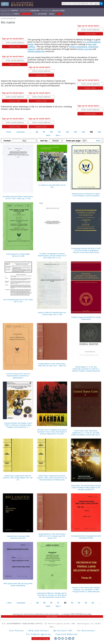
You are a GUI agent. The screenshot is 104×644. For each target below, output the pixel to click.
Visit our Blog (41, 639)
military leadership (36, 51)
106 (99, 132)
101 (59, 132)
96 (93, 603)
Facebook (56, 638)
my (41, 14)
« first (8, 132)
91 (58, 603)
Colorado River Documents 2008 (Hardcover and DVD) (18, 537)
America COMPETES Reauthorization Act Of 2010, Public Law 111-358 (52, 314)
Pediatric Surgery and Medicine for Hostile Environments (86, 318)
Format (7, 141)
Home (3, 18)
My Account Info (63, 631)
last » (58, 135)
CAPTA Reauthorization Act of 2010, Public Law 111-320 (18, 301)
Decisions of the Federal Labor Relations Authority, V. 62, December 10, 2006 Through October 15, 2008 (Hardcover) (86, 590)
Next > (99, 141)
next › (48, 135)
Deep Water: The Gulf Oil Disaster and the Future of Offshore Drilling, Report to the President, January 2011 (86, 488)
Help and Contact (39, 631)
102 (67, 132)
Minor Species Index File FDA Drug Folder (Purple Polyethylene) (18, 584)
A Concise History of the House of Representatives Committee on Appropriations (18, 376)
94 (79, 603)
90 (51, 603)
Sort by (44, 141)
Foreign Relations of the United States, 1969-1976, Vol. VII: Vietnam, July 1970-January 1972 (52, 536)
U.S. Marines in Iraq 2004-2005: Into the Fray (52, 186)
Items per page (73, 141)
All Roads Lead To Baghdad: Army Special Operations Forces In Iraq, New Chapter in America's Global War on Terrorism (52, 432)
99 (44, 132)
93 (72, 603)
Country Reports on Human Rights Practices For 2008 (18, 255)
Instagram (63, 638)
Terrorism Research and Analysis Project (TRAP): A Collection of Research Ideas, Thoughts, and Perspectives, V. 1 (18, 425)
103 (75, 132)
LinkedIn (73, 638)
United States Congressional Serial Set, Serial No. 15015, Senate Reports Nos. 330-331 (18, 478)
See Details (52, 616)
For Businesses (86, 631)
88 (37, 603)
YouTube (66, 638)
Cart (59, 14)
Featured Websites (67, 634)
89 (44, 603)
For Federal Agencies (39, 634)
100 (51, 132)
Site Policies (17, 631)
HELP (52, 14)
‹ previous (20, 132)
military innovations (78, 47)
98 (37, 132)
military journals (85, 49)
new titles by (18, 14)
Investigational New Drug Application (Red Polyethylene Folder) (86, 537)
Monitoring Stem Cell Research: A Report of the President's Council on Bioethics (86, 195)
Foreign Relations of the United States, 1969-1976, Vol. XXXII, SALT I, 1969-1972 (52, 365)
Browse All (10, 10)
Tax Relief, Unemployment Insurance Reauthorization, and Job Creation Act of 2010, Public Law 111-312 (52, 256)
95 (86, 603)
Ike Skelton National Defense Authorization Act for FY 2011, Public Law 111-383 (18, 198)
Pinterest (70, 638)
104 (83, 132)
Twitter (59, 638)
